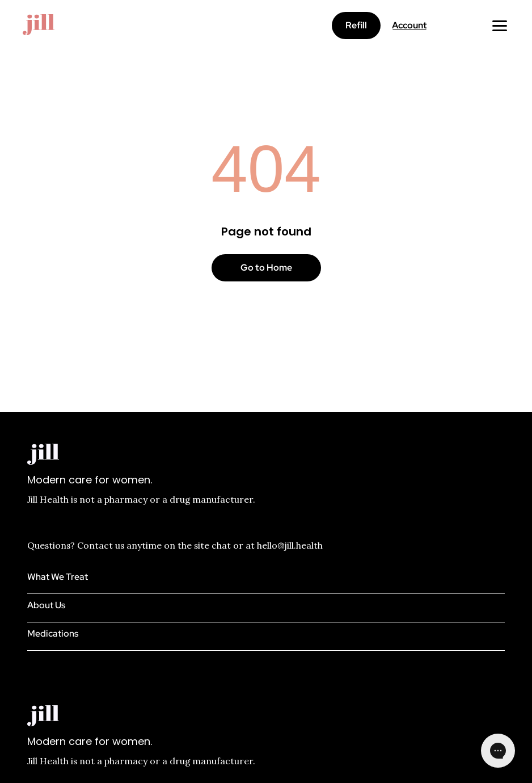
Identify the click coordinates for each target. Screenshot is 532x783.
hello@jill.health (290, 545)
